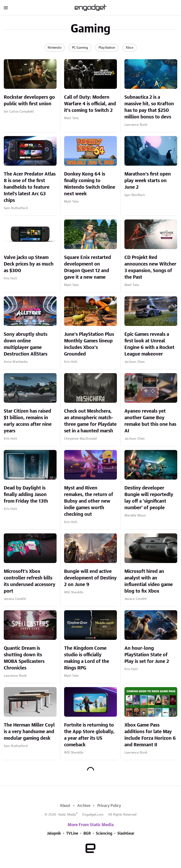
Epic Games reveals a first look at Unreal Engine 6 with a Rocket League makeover (149, 344)
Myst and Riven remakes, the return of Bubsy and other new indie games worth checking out (89, 501)
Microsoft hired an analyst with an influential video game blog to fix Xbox (149, 581)
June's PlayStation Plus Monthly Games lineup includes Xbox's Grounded (89, 344)
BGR (87, 833)
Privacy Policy (109, 806)
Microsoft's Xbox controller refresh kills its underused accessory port (30, 581)
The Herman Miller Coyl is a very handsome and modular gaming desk (29, 732)
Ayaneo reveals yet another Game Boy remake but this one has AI (150, 421)
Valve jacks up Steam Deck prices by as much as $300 (29, 264)
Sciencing (104, 833)
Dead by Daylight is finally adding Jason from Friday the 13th (26, 495)
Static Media (67, 815)
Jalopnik (54, 833)
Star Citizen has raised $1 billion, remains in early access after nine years (28, 421)
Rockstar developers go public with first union (29, 101)
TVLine (72, 833)
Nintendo (55, 48)
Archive (84, 806)
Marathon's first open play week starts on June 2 (148, 181)
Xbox (130, 48)
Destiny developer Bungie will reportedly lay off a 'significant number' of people (149, 498)
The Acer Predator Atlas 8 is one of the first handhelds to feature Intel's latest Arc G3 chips (30, 187)
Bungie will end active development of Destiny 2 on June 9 (90, 578)
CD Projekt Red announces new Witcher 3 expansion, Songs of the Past (150, 267)
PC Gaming (80, 48)
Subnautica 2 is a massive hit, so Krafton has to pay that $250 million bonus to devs (149, 107)
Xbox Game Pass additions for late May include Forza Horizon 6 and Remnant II (150, 735)
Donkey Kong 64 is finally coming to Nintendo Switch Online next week (90, 184)
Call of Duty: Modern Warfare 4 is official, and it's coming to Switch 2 (90, 104)
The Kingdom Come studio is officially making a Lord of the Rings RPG (87, 658)
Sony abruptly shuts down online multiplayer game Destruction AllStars (26, 344)
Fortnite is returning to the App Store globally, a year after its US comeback (89, 735)
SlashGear (126, 833)
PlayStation (107, 48)
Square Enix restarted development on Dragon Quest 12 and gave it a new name (88, 267)
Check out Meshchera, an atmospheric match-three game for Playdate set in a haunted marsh (90, 421)
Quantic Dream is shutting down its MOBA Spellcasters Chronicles (24, 658)
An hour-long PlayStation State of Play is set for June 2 (147, 655)
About (65, 806)
